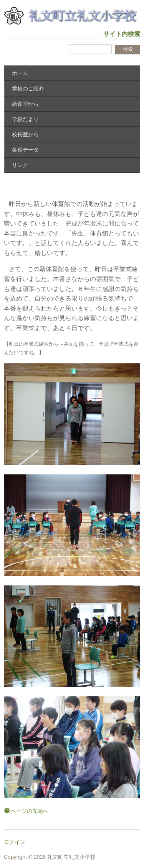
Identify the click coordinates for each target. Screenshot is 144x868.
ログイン (15, 842)
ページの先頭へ (30, 811)
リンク (20, 165)
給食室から (25, 104)
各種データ (25, 150)
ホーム (20, 73)
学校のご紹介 (28, 88)
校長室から (25, 134)
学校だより (25, 119)
